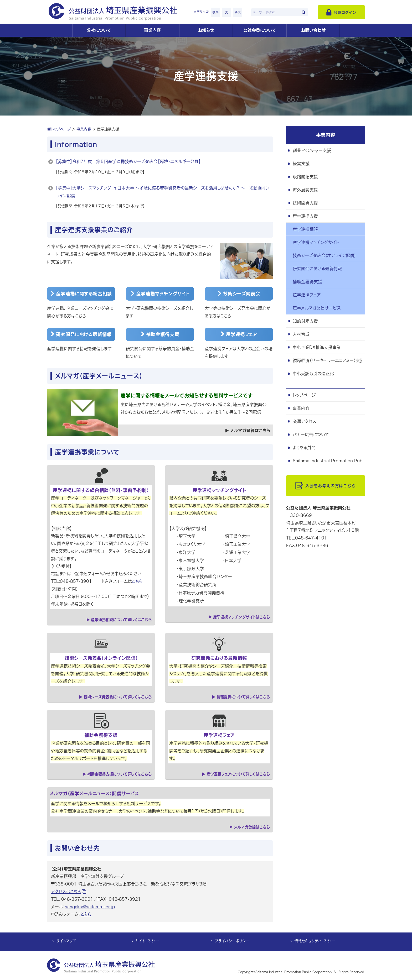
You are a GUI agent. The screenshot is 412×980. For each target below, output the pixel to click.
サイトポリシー (147, 941)
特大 (238, 12)
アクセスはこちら (69, 892)
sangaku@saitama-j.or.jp (90, 907)
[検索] (304, 12)
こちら (137, 581)
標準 (215, 12)
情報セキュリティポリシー (315, 941)
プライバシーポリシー (232, 941)
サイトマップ (66, 941)
